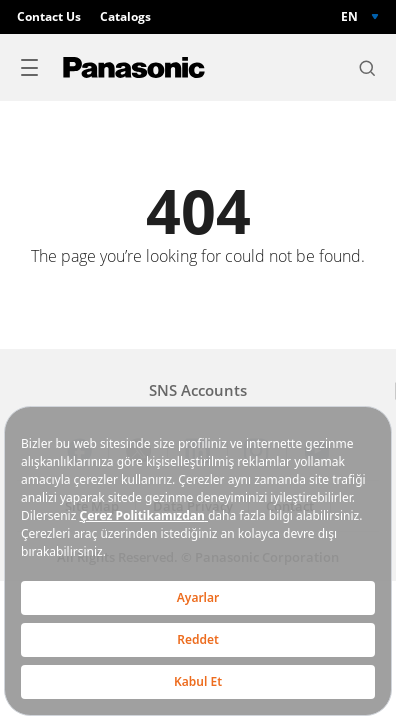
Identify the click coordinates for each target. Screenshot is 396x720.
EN (349, 16)
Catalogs (125, 17)
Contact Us (49, 17)
